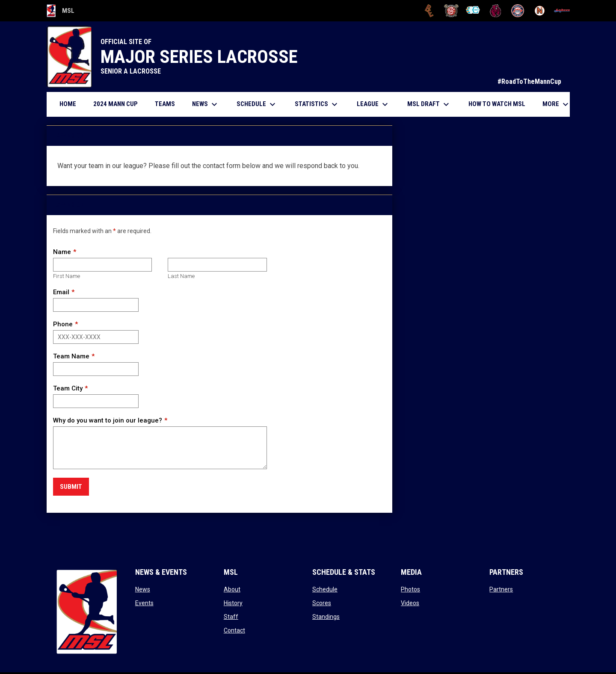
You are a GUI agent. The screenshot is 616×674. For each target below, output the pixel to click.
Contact (234, 630)
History (233, 603)
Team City (68, 388)
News (143, 589)
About (232, 589)
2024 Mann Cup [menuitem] (115, 104)
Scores (322, 603)
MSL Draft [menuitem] (429, 104)
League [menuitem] (373, 104)
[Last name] (217, 265)
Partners (501, 589)
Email (61, 292)
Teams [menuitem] (165, 104)
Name (62, 252)
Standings (326, 617)
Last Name (181, 276)
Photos (410, 589)
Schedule (325, 589)
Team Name (71, 356)
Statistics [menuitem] (317, 104)
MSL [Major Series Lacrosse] (61, 11)
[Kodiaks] (496, 11)
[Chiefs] (473, 11)
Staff (231, 617)
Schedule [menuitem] (257, 104)
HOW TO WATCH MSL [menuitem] (500, 104)
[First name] (102, 265)
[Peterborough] (562, 11)
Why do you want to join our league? (108, 420)
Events (144, 603)
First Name (67, 276)
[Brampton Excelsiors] (429, 11)
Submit (71, 487)
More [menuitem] (557, 104)
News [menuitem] (206, 104)
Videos (410, 603)
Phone (63, 324)
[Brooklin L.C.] (452, 11)
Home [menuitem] (68, 104)
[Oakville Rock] (518, 11)
